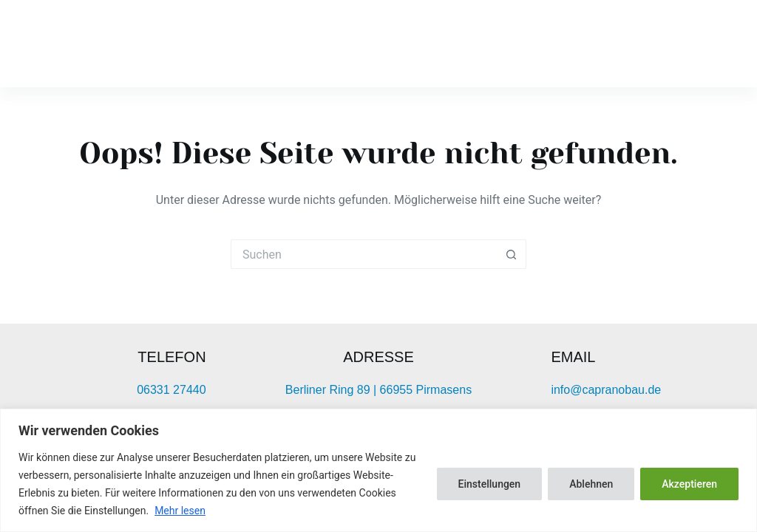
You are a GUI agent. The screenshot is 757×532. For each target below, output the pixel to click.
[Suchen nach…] (364, 254)
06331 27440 (171, 390)
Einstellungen (490, 484)
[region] (378, 470)
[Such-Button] (512, 254)
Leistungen (638, 44)
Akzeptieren (689, 484)
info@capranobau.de (606, 390)
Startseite (381, 43)
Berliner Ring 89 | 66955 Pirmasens (378, 390)
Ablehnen (591, 484)
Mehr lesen (180, 511)
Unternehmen (504, 43)
